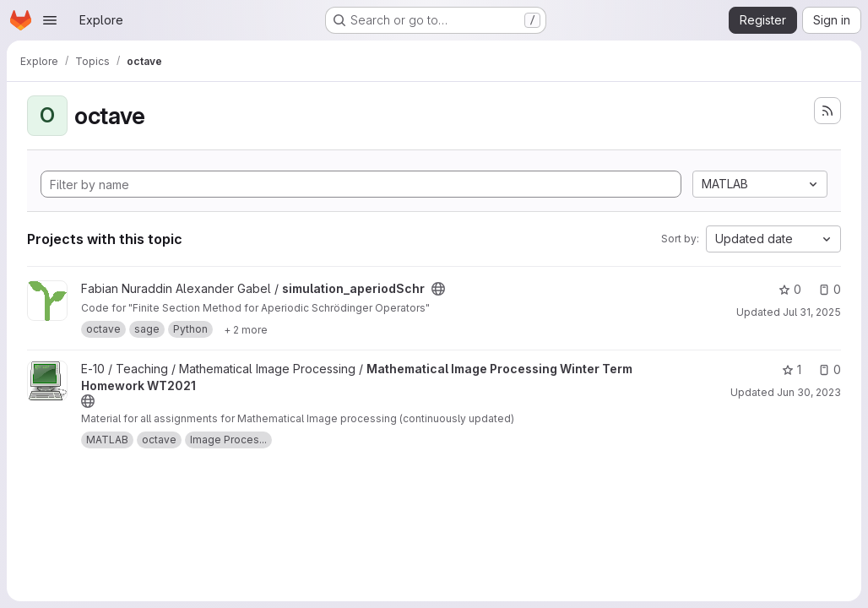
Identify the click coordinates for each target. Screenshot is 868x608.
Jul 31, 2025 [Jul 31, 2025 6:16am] (812, 312)
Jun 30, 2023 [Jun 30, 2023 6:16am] (809, 392)
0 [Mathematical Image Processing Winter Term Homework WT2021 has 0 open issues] (830, 369)
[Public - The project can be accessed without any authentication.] (438, 289)
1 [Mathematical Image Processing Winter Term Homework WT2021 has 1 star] (792, 369)
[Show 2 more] (246, 329)
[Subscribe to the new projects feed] (827, 111)
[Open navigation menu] (50, 20)
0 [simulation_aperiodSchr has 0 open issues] (830, 289)
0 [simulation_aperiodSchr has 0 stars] (790, 289)
